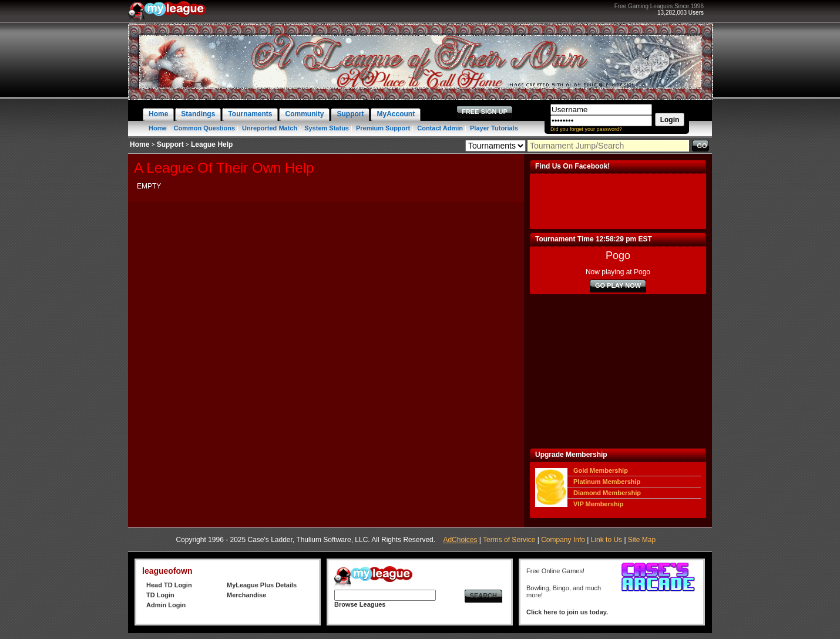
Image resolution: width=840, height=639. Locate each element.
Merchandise (246, 595)
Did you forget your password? (586, 129)
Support (170, 144)
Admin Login (166, 605)
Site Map (642, 540)
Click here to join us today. (567, 612)
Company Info (563, 540)
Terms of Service (509, 540)
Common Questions (205, 128)
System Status (327, 128)
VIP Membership (598, 504)
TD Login (160, 595)
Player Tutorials (494, 128)
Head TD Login (169, 585)
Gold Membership (601, 470)
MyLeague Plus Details (262, 585)
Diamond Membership (607, 493)
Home (158, 128)
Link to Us (607, 540)
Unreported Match (270, 128)
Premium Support (383, 128)
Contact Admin (440, 128)
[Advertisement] (618, 371)
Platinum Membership (607, 482)
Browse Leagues (360, 604)
